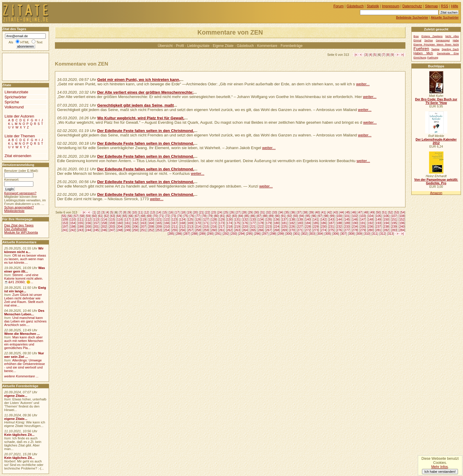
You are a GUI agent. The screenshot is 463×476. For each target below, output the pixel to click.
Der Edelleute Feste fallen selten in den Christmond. (146, 131)
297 (265, 234)
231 (331, 226)
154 (73, 223)
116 (120, 219)
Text (39, 42)
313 (391, 234)
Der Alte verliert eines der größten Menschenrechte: (145, 92)
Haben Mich (423, 53)
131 (237, 219)
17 (177, 212)
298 (273, 234)
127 (206, 219)
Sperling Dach (450, 49)
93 (296, 216)
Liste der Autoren (19, 116)
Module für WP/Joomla (21, 232)
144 (339, 219)
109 (65, 219)
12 (146, 212)
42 (330, 212)
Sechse (429, 40)
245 (96, 230)
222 (261, 226)
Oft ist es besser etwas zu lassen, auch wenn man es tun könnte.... (25, 259)
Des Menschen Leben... (24, 312)
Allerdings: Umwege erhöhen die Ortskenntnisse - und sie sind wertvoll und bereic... (25, 366)
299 (281, 234)
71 (162, 216)
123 (175, 219)
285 (171, 234)
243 (81, 230)
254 (167, 230)
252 (151, 230)
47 (360, 212)
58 (82, 216)
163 (143, 223)
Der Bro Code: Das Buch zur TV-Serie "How (436, 101)
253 (159, 230)
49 (372, 212)
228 (308, 226)
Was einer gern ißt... (25, 270)
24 (220, 212)
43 (336, 212)
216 (214, 226)
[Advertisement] (20, 66)
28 (244, 212)
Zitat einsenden (18, 156)
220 (245, 226)
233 (347, 226)
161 (128, 223)
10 (134, 212)
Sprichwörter (15, 97)
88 (265, 216)
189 (347, 223)
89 (271, 216)
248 (120, 230)
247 (112, 230)
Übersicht (165, 46)
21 (201, 212)
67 (137, 216)
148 (371, 219)
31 (263, 212)
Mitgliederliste (14, 211)
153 (65, 223)
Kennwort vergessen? (20, 193)
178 (261, 223)
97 (320, 216)
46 (354, 212)
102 (355, 216)
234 (355, 226)
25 (226, 212)
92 (290, 216)
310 (367, 234)
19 (189, 212)
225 (284, 226)
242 (73, 230)
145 (347, 219)
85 (247, 216)
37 (299, 212)
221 (253, 226)
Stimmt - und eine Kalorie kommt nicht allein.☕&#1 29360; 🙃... (24, 278)
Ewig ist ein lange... (25, 289)
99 (332, 216)
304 (320, 234)
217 (222, 226)
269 (284, 230)
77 (198, 216)
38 (305, 212)
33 (275, 212)
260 (214, 230)
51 (384, 212)
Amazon (436, 193)
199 (81, 226)
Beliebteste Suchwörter (412, 17)
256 (182, 230)
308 (351, 234)
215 (206, 226)
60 (94, 216)
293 (234, 234)
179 (269, 223)
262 (229, 230)
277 (347, 230)
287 (187, 234)
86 (253, 216)
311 (375, 234)
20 (195, 212)
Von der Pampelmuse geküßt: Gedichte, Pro (436, 181)
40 (317, 212)
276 (339, 230)
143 (331, 219)
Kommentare (267, 46)
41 (324, 212)
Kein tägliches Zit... (19, 435)
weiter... (363, 84)
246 (104, 230)
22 (208, 212)
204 (120, 226)
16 (171, 212)
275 (331, 230)
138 (292, 219)
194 (386, 223)
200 (88, 226)
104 (371, 216)
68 (143, 216)
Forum (339, 6)
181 (284, 223)
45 (348, 212)
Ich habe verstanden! (440, 472)
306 (336, 234)
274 (324, 230)
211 (175, 226)
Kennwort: (12, 180)
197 (65, 226)
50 (378, 212)
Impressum (391, 6)
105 (379, 216)
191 (363, 223)
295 (250, 234)
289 (203, 234)
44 (342, 212)
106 (386, 216)
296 (257, 234)
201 (96, 226)
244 (88, 230)
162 (136, 223)
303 (312, 234)
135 (269, 219)
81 (222, 216)
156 (88, 223)
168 (182, 223)
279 (363, 230)
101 (347, 216)
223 (269, 226)
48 (366, 212)
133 (253, 219)
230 (324, 226)
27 (238, 212)
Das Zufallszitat (16, 229)
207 (143, 226)
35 (287, 212)
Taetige (436, 49)
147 (363, 219)
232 (339, 226)
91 (283, 216)
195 (394, 223)
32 (269, 212)
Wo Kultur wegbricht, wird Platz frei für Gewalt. (141, 118)
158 (104, 223)
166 (167, 223)
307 (343, 234)
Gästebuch (245, 46)
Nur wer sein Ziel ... (24, 355)
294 (242, 234)
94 (302, 216)
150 (386, 219)
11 (141, 212)
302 (304, 234)
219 (237, 226)
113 (96, 219)
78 (204, 216)
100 (339, 216)
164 (151, 223)
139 (300, 219)
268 (276, 230)
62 (107, 216)
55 (64, 216)
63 (113, 216)
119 (143, 219)
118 (136, 219)
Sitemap (431, 6)
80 (216, 216)
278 (355, 230)
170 (198, 223)
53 (397, 212)
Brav (416, 36)
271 (300, 230)
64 (119, 216)
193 (379, 223)
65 (125, 216)
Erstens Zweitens (432, 36)
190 (355, 223)
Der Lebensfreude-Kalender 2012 (436, 141)
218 (229, 226)
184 (308, 223)
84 (241, 216)
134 (261, 219)
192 (371, 223)
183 (300, 223)
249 (128, 230)
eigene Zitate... (16, 396)
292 (226, 234)
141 (316, 219)
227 (300, 226)
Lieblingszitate (198, 46)
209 (159, 226)
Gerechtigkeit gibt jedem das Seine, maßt (136, 105)
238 (386, 226)
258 (198, 230)
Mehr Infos (439, 467)
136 (276, 219)
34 (281, 212)
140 (308, 219)
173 (222, 223)
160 (120, 223)
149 (379, 219)
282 (386, 230)
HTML (25, 42)
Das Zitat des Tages (19, 225)
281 (379, 230)
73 (174, 216)
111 (81, 219)
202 (104, 226)
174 (229, 223)
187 (331, 223)
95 (308, 216)
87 (259, 216)
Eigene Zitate (223, 46)
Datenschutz (412, 6)
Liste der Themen (20, 136)
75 (186, 216)
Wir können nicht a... (24, 250)
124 (182, 219)
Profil (180, 46)
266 (261, 230)
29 (250, 212)
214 (198, 226)
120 (151, 219)
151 (394, 219)
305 (328, 234)
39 (311, 212)
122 (167, 219)
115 (112, 219)
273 (316, 230)
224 (276, 226)
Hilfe (455, 6)
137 (284, 219)
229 (316, 226)
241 (65, 230)
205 (128, 226)
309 (359, 234)
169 (190, 223)
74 (180, 216)
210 (167, 226)
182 (292, 223)
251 (143, 230)
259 (206, 230)
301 (296, 234)
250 (136, 230)
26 (232, 212)
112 (88, 219)
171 (206, 223)
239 (394, 226)
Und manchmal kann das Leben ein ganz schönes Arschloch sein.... (25, 321)
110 (73, 219)
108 (402, 216)
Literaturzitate (16, 92)
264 (245, 230)
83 (235, 216)
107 (394, 216)
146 (355, 219)
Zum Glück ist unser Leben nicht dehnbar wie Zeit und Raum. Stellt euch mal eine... (24, 300)
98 (326, 216)
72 (167, 216)
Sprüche (12, 102)
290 (210, 234)
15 (165, 212)
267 (269, 230)
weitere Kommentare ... (21, 376)
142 (324, 219)
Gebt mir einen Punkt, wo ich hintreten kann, (139, 80)
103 (363, 216)
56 (70, 216)
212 (182, 226)
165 (159, 223)
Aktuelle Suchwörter (445, 17)
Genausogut (443, 40)
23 (214, 212)
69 (149, 216)
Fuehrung (433, 58)
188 (339, 223)
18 (183, 212)
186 (324, 223)
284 (402, 230)
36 (293, 212)
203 (112, 226)
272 (308, 230)
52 (391, 212)
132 (245, 219)
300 (289, 234)
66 (131, 216)
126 (198, 219)
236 (371, 226)
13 (153, 212)
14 (159, 212)
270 (292, 230)
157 (96, 223)
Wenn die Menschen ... (22, 334)
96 (314, 216)
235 (363, 226)
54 (403, 212)
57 (76, 216)
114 (104, 219)
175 (237, 223)
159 (112, 223)
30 (256, 212)
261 (222, 230)
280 (371, 230)
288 (195, 234)
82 (229, 216)
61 (100, 216)
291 (218, 234)
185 (316, 223)
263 (237, 230)
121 (159, 219)
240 (402, 226)
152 (402, 219)
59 (88, 216)
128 (214, 219)
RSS (445, 6)
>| (402, 55)
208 (151, 226)
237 (379, 226)
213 (190, 226)
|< (356, 55)
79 (210, 216)
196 (402, 223)
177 (253, 223)
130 (229, 219)
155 (81, 223)
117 (128, 219)
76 (192, 216)
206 (136, 226)
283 (394, 230)
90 (277, 216)
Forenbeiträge (291, 46)
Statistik (373, 6)
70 (155, 216)
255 (175, 230)
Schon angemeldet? (19, 207)
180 (276, 223)
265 (253, 230)
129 (222, 219)
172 (214, 223)
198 (73, 226)
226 (292, 226)
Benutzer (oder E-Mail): (21, 171)
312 (383, 234)
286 (179, 234)
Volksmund (14, 107)
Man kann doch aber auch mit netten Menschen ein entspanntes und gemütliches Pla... (24, 343)
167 (175, 223)
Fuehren (421, 49)
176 (245, 223)
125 (190, 219)
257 (190, 230)
